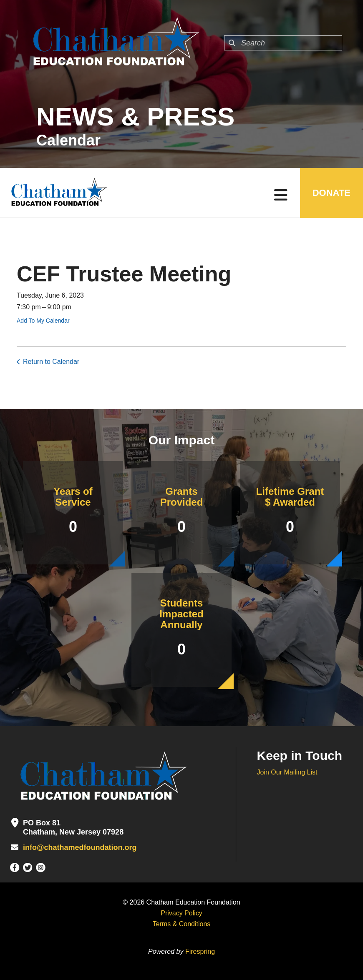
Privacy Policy (181, 913)
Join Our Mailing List (287, 772)
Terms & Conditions (182, 924)
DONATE (331, 193)
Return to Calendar (51, 362)
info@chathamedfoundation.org (80, 847)
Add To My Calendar (43, 321)
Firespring (200, 951)
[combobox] (283, 43)
